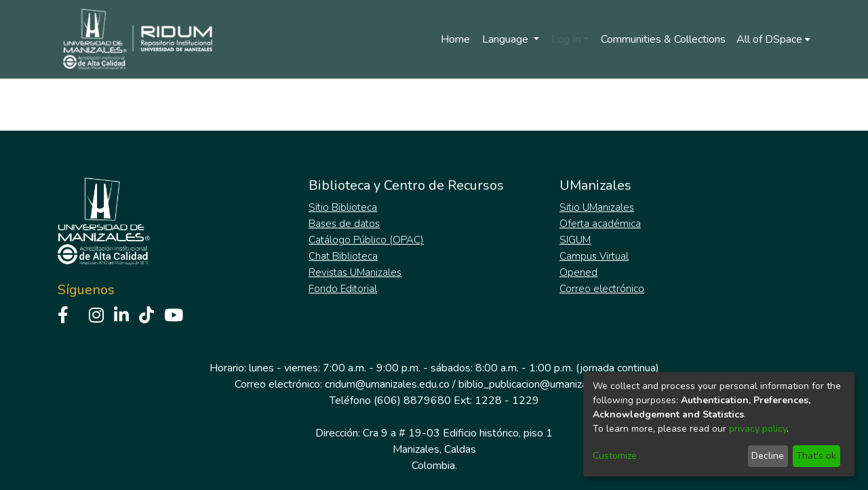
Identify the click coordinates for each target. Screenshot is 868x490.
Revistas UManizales (355, 272)
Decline (768, 456)
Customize (615, 456)
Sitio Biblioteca (343, 207)
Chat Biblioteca (343, 256)
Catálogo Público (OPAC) (366, 240)
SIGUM (575, 240)
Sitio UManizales (597, 207)
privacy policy (758, 429)
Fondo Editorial (343, 289)
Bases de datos (344, 224)
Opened (578, 272)
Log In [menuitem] (566, 39)
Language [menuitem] (507, 39)
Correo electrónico (602, 289)
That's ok (816, 456)
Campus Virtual (594, 256)
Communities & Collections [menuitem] (663, 39)
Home (455, 39)
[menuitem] (773, 39)
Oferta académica (600, 224)
